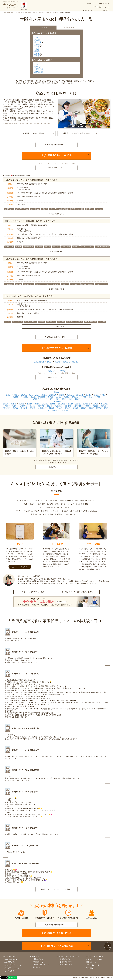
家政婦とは (36, 967)
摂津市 (37, 404)
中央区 (98, 397)
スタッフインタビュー (12, 968)
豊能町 (68, 408)
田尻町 (99, 408)
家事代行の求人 (65, 959)
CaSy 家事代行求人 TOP (10, 12)
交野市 (53, 404)
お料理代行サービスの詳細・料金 (77, 133)
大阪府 (48, 12)
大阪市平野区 (39, 361)
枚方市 (45, 404)
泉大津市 (41, 406)
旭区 (103, 395)
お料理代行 (40, 12)
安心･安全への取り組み (101, 7)
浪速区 (62, 395)
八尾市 (7, 406)
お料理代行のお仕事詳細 (34, 133)
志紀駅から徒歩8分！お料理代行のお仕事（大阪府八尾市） (30, 296)
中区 (46, 399)
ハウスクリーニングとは (41, 964)
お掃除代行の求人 (66, 962)
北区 (91, 397)
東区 (52, 399)
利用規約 (89, 968)
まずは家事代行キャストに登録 (56, 155)
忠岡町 (83, 408)
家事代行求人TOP (55, 168)
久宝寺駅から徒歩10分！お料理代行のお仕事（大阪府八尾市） (32, 180)
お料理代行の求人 (66, 964)
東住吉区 (42, 397)
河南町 (55, 410)
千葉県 (37, 44)
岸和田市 (24, 406)
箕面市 (96, 406)
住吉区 (33, 397)
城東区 (15, 397)
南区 (64, 399)
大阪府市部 (55, 12)
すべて (37, 38)
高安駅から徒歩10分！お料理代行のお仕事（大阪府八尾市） (31, 221)
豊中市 (6, 404)
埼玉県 (37, 47)
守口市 (70, 404)
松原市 (50, 361)
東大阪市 (76, 361)
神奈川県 (38, 42)
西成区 (50, 397)
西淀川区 (70, 395)
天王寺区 (53, 395)
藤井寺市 (66, 361)
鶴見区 (66, 397)
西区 (31, 395)
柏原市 (57, 361)
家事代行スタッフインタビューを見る (55, 889)
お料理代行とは (38, 962)
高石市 (15, 408)
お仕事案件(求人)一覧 (84, 7)
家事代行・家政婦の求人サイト (11, 5)
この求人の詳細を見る (56, 214)
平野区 (84, 397)
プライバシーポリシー (94, 965)
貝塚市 (50, 406)
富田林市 (68, 406)
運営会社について (93, 962)
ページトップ (108, 947)
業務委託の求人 (69, 3)
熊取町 (91, 408)
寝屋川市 (62, 404)
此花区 (24, 395)
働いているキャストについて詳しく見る (77, 592)
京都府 (37, 53)
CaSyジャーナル (55, 467)
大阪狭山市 (42, 408)
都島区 (8, 395)
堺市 (35, 399)
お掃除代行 (39, 69)
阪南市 (52, 408)
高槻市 (21, 404)
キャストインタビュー (102, 3)
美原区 (77, 399)
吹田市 (14, 404)
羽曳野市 (7, 408)
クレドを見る (20, 567)
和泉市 (88, 406)
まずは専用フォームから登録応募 (56, 946)
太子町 (47, 410)
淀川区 (58, 397)
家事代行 (38, 67)
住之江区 (75, 397)
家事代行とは (56, 3)
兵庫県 (37, 51)
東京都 (37, 40)
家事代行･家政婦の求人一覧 (27, 12)
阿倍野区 (24, 397)
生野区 (96, 395)
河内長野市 (78, 406)
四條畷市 (87, 404)
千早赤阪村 (64, 410)
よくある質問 (70, 7)
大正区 (44, 395)
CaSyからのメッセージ (84, 3)
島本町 (60, 408)
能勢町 (75, 408)
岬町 (106, 408)
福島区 (16, 395)
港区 (37, 395)
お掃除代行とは (38, 959)
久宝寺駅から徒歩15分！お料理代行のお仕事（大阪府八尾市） (32, 259)
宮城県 (37, 56)
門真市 (78, 404)
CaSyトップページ (11, 956)
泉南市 (33, 408)
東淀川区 (80, 395)
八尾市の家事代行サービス (55, 145)
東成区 (88, 395)
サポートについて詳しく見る (33, 592)
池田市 (32, 406)
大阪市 (56, 392)
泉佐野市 (58, 406)
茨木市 (29, 404)
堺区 (39, 399)
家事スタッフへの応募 (94, 959)
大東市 (95, 404)
